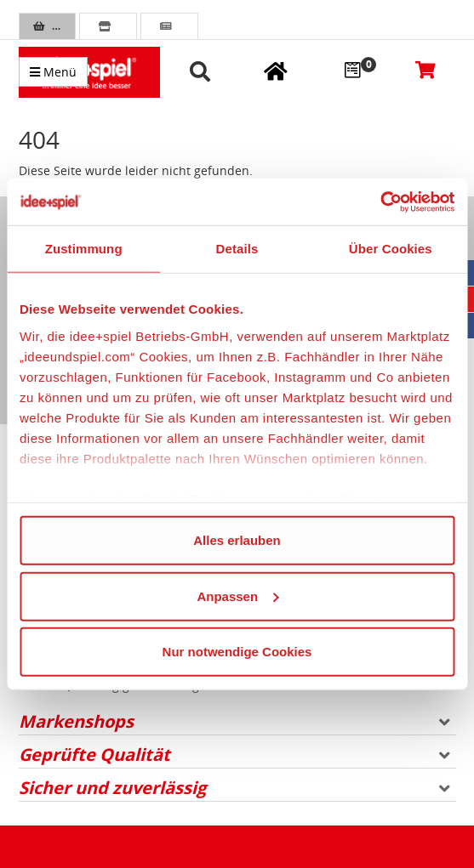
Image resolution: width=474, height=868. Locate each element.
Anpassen (237, 596)
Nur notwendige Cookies (237, 652)
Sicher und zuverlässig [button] (234, 788)
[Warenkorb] (425, 69)
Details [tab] (237, 249)
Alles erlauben (237, 540)
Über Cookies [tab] (391, 249)
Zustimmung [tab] (84, 249)
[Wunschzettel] (352, 69)
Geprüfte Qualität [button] (234, 755)
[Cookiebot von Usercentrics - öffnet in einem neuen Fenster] (380, 201)
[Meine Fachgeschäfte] (276, 71)
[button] (203, 73)
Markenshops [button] (234, 721)
